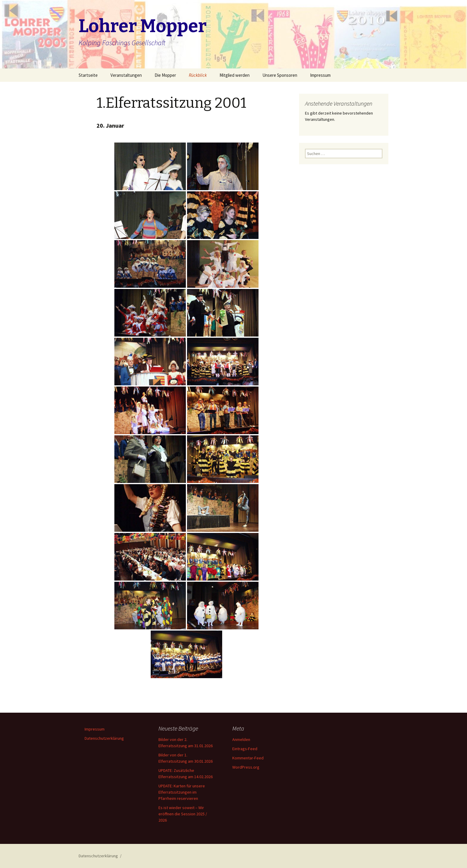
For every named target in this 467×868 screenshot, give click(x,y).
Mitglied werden (235, 75)
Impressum (320, 75)
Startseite (88, 75)
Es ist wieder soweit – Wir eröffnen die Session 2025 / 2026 (183, 814)
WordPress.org (246, 767)
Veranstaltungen (126, 75)
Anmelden (241, 739)
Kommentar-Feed (248, 758)
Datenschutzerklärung (104, 738)
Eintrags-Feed (245, 749)
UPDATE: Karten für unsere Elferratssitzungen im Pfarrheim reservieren (182, 792)
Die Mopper (165, 75)
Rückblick (198, 75)
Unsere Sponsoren (280, 75)
